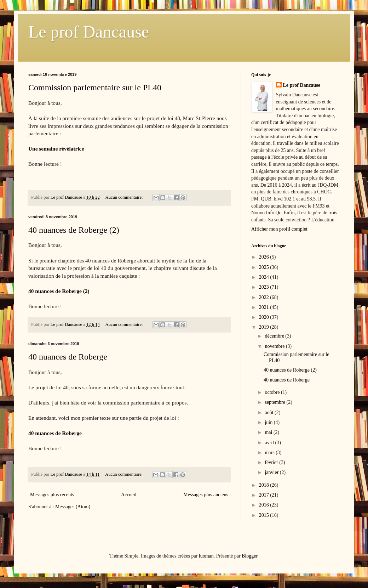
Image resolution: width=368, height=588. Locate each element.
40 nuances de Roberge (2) (74, 230)
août (270, 412)
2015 (265, 515)
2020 (265, 317)
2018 (265, 485)
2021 (265, 307)
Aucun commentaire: (125, 197)
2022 (265, 297)
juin (269, 422)
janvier (272, 472)
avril (270, 443)
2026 (265, 257)
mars (270, 453)
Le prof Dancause (89, 32)
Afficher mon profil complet (279, 229)
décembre (275, 336)
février (272, 462)
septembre (275, 402)
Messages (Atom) (73, 507)
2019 (265, 327)
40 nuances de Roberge (68, 357)
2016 (265, 505)
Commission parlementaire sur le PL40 (95, 87)
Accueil (129, 495)
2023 (265, 287)
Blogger (249, 556)
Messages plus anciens (206, 495)
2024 (265, 277)
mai (269, 432)
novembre (275, 346)
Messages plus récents (52, 495)
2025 (265, 267)
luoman (206, 556)
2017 (265, 495)
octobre (273, 392)
